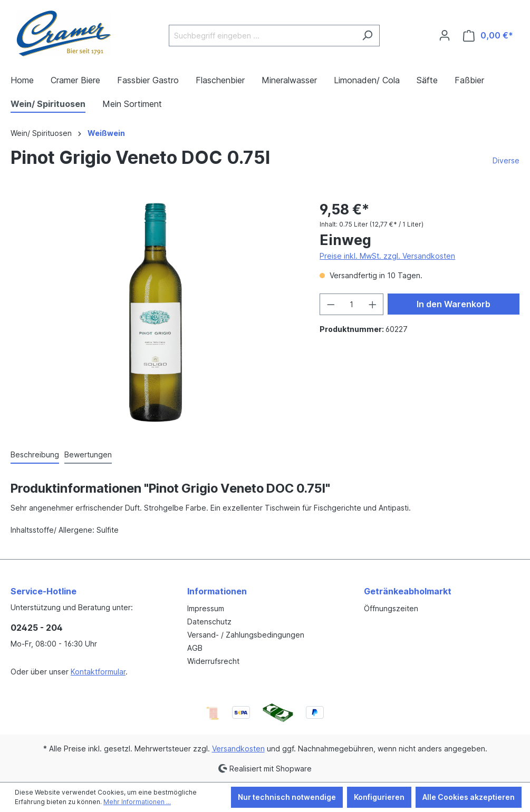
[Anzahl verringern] (331, 304)
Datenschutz (209, 622)
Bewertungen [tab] (88, 454)
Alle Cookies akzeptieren (469, 797)
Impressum (206, 608)
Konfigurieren (379, 797)
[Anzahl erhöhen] (373, 304)
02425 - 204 (37, 628)
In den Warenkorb (454, 304)
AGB (195, 648)
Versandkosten (238, 749)
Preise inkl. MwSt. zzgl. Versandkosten (387, 256)
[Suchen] (367, 36)
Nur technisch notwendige (287, 797)
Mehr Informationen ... (137, 802)
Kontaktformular (98, 672)
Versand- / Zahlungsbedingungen (246, 635)
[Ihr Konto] (445, 35)
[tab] (35, 455)
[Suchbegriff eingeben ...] (262, 36)
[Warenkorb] (488, 36)
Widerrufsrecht (213, 661)
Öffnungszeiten (391, 608)
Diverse (506, 160)
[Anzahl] (352, 304)
